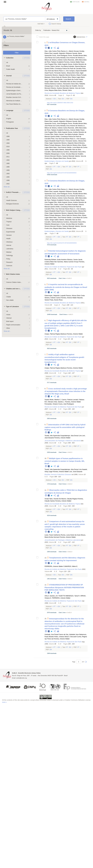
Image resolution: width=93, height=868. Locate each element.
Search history (56, 24)
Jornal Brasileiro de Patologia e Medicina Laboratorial (14, 94)
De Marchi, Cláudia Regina (68, 499)
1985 (8, 163)
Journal (9, 76)
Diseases (9, 228)
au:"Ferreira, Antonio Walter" (24, 19)
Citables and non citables (14, 289)
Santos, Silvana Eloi (68, 73)
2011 (8, 157)
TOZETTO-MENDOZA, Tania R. (69, 596)
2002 (8, 184)
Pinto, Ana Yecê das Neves (60, 139)
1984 (8, 160)
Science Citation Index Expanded (14, 282)
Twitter (52, 48)
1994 (8, 143)
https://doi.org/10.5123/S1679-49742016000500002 (62, 243)
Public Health (11, 69)
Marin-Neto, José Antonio (58, 147)
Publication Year (12, 128)
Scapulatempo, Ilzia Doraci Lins (71, 436)
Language (10, 110)
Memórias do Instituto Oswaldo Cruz (14, 101)
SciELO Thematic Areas (14, 192)
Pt (55, 167)
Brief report (10, 321)
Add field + (41, 24)
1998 (8, 180)
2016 (8, 147)
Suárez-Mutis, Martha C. (53, 400)
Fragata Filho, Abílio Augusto (58, 64)
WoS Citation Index (13, 274)
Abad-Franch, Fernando (53, 73)
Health (8, 239)
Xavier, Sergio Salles (52, 150)
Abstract (9, 318)
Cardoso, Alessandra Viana (66, 84)
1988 (8, 136)
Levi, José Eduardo (76, 472)
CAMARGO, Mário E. (71, 566)
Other (8, 328)
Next (86, 663)
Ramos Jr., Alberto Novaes (70, 51)
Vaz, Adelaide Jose (72, 634)
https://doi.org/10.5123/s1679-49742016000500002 (62, 173)
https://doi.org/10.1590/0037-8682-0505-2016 (60, 103)
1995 (8, 177)
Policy (8, 259)
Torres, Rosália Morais (75, 56)
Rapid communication (13, 325)
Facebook (49, 48)
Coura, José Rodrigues (60, 56)
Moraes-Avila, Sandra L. (56, 402)
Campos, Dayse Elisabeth (78, 71)
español (87, 2)
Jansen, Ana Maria (62, 66)
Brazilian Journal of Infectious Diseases (14, 97)
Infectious (9, 242)
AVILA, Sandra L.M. (51, 596)
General (9, 235)
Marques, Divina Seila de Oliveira (56, 77)
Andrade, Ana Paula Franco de (55, 634)
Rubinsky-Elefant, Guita (53, 260)
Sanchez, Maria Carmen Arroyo (68, 262)
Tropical (9, 222)
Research (9, 262)
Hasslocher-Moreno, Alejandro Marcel (57, 75)
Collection (10, 58)
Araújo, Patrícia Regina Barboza (55, 334)
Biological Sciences (13, 204)
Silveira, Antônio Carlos (60, 60)
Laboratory (10, 249)
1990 (8, 140)
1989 (8, 170)
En (55, 99)
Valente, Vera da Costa (77, 88)
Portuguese (10, 122)
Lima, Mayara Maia (51, 90)
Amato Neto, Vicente (52, 499)
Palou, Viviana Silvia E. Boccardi (65, 637)
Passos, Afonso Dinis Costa (75, 296)
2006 (8, 153)
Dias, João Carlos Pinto (53, 51)
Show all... (7, 187)
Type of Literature (12, 307)
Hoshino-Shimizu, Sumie (69, 260)
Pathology (10, 255)
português (76, 2)
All (7, 63)
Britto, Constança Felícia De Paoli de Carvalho (66, 69)
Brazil (8, 66)
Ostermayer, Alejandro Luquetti (55, 296)
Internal (9, 245)
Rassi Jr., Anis (64, 71)
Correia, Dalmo (50, 66)
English (9, 119)
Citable (9, 297)
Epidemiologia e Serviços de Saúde (14, 91)
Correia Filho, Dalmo (52, 134)
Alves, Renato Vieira (65, 90)
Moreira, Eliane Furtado (78, 75)
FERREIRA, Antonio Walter (54, 566)
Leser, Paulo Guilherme (53, 535)
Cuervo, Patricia (67, 400)
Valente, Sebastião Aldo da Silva (65, 82)
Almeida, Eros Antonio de (69, 58)
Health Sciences (12, 200)
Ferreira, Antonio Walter (72, 62)
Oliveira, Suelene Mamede (60, 88)
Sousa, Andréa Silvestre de (77, 64)
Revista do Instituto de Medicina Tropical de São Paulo (14, 84)
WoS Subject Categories (14, 210)
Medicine (9, 218)
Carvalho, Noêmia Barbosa (54, 152)
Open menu (6, 2)
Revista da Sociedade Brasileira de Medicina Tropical (14, 87)
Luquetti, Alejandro (59, 53)
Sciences (9, 266)
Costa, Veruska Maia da (63, 86)
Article (8, 315)
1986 (8, 167)
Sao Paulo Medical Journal (14, 104)
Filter (17, 53)
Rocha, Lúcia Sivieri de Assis (71, 535)
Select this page (44, 37)
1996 (8, 150)
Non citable (10, 300)
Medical (9, 252)
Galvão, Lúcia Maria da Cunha (68, 79)
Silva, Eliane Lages (74, 77)
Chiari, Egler (79, 73)
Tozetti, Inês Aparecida (52, 436)
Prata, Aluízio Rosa (56, 300)
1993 (8, 174)
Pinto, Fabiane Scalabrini (55, 62)
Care (8, 225)
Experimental (11, 232)
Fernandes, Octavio (51, 404)
